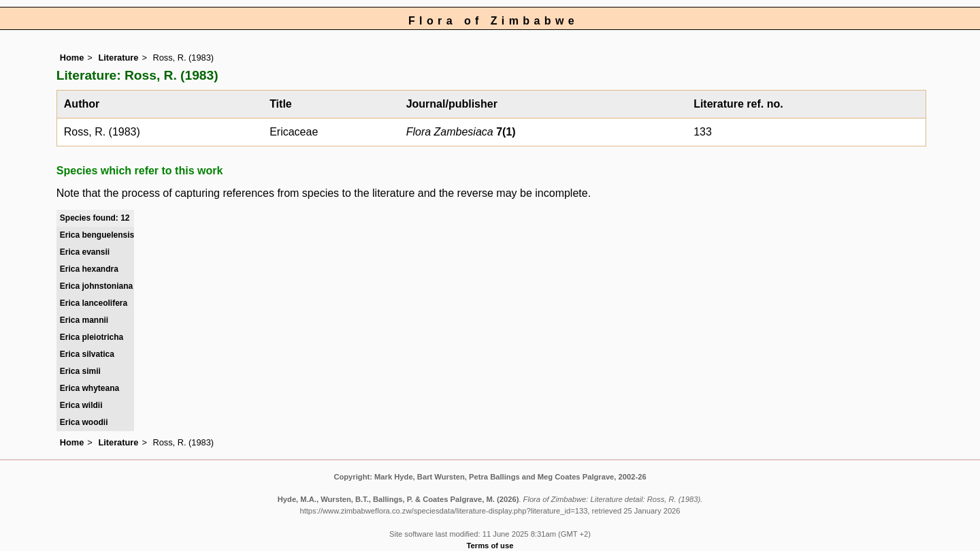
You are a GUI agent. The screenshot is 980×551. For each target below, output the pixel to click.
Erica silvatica (87, 354)
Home (72, 58)
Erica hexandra (89, 269)
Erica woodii (84, 422)
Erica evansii (85, 252)
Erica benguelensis (97, 235)
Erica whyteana (89, 388)
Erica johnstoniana (96, 286)
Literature (118, 58)
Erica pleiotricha (92, 337)
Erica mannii (84, 320)
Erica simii (80, 371)
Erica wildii (81, 405)
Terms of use (490, 546)
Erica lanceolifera (94, 303)
